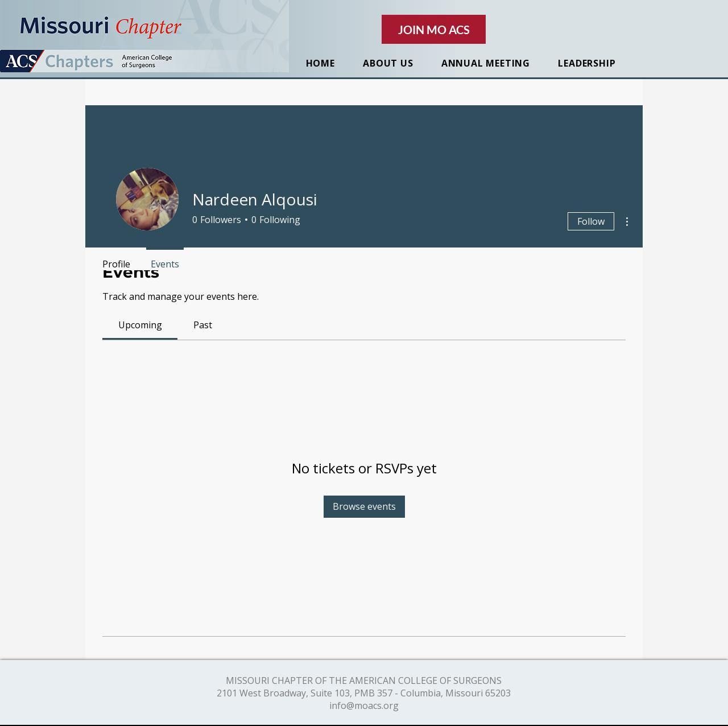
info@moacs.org (364, 706)
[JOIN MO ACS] (434, 29)
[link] (140, 325)
